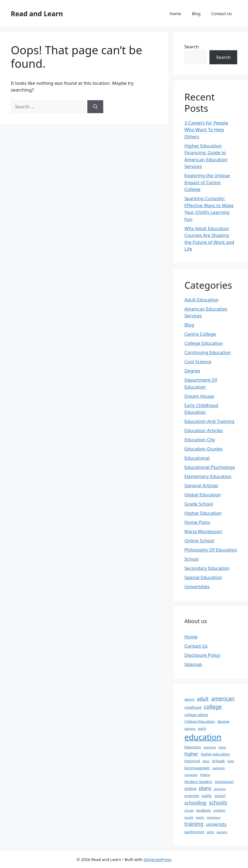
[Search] (95, 107)
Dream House (199, 396)
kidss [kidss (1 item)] (231, 761)
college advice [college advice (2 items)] (196, 715)
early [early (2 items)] (202, 728)
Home (175, 14)
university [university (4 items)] (216, 824)
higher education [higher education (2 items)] (215, 754)
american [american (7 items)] (223, 699)
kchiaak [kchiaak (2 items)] (219, 761)
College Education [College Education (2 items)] (200, 721)
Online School (199, 541)
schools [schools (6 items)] (218, 803)
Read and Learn (37, 14)
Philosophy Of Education (211, 550)
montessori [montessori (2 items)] (224, 782)
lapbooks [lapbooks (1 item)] (219, 768)
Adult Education (201, 300)
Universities (197, 586)
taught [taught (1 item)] (189, 817)
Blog (196, 14)
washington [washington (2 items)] (194, 832)
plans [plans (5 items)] (205, 788)
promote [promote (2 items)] (192, 796)
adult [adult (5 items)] (203, 699)
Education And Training (209, 421)
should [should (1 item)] (189, 810)
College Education (204, 343)
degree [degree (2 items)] (223, 721)
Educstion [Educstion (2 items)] (193, 747)
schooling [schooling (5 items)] (195, 803)
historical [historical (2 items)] (192, 761)
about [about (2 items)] (189, 699)
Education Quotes (204, 449)
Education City (200, 440)
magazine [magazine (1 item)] (191, 775)
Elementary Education (208, 476)
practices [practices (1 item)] (220, 789)
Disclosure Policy (202, 655)
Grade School (199, 504)
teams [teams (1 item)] (200, 817)
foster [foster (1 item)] (223, 747)
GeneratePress (158, 859)
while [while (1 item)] (210, 832)
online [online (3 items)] (190, 788)
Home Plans (197, 522)
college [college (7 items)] (213, 707)
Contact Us (222, 14)
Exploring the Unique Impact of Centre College (207, 182)
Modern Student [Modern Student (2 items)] (198, 782)
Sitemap (193, 664)
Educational (197, 458)
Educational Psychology (210, 467)
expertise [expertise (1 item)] (210, 747)
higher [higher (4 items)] (191, 754)
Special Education (203, 577)
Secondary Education (207, 568)
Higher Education (203, 513)
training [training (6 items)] (194, 824)
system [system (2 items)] (220, 810)
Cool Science (198, 361)
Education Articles (204, 430)
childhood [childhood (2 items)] (193, 707)
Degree (192, 371)
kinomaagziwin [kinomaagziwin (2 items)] (197, 768)
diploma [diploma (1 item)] (190, 729)
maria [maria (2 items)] (205, 775)
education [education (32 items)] (203, 737)
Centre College (200, 334)
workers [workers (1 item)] (222, 832)
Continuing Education (208, 352)
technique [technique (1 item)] (213, 817)
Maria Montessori (203, 531)
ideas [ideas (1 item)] (206, 761)
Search (192, 47)
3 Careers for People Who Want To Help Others (206, 130)
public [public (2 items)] (207, 796)
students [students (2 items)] (203, 810)
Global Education (203, 495)
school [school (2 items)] (220, 796)
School (192, 559)
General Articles (201, 485)
